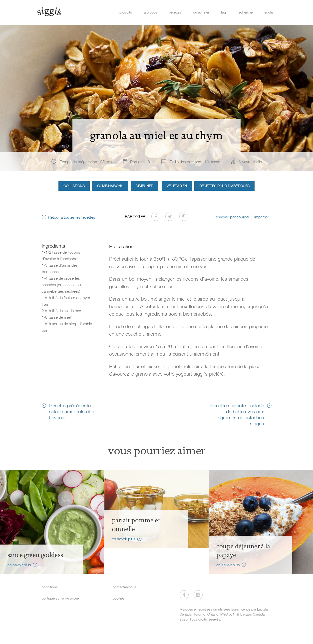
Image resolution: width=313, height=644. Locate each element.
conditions (50, 587)
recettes (175, 12)
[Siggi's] (50, 11)
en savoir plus (19, 565)
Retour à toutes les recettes (72, 217)
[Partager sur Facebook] (156, 216)
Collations (74, 186)
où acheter (201, 12)
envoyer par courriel (232, 217)
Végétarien (177, 186)
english (270, 12)
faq (223, 12)
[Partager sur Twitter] (170, 216)
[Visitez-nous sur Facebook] (184, 595)
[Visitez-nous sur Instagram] (198, 595)
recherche (245, 12)
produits (126, 12)
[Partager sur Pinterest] (184, 216)
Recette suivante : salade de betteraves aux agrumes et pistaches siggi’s (237, 414)
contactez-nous (124, 587)
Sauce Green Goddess (35, 555)
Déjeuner (144, 186)
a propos (151, 12)
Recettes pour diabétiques (224, 186)
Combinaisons (110, 186)
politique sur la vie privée (60, 598)
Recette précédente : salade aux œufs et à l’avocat (72, 411)
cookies (119, 598)
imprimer (262, 217)
